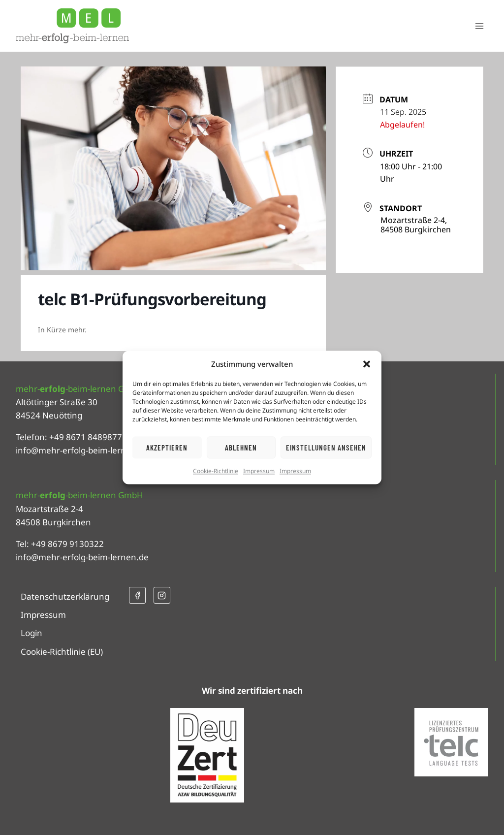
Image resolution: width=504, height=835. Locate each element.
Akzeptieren (167, 448)
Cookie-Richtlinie (216, 471)
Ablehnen (241, 448)
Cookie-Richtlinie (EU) (62, 652)
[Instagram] (162, 595)
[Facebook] (137, 595)
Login (31, 633)
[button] (367, 364)
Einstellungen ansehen (326, 448)
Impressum (259, 471)
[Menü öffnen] (479, 26)
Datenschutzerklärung (65, 596)
